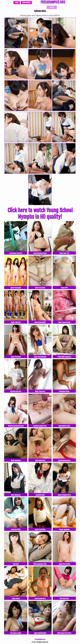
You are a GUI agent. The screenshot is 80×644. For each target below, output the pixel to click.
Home (17, 3)
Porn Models (26, 3)
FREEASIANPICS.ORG (53, 2)
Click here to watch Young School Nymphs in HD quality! (40, 214)
